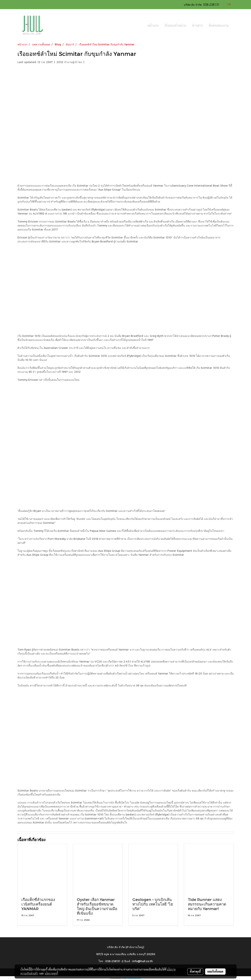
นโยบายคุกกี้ (51, 973)
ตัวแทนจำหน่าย (175, 25)
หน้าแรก (153, 25)
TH (227, 4)
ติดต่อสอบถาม (219, 25)
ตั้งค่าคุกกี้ (195, 971)
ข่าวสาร (197, 25)
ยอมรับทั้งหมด (215, 971)
